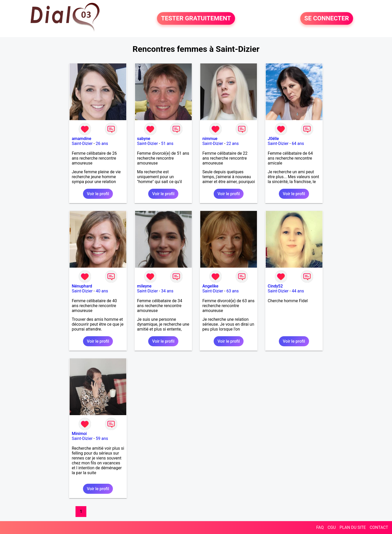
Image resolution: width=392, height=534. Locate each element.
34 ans (167, 291)
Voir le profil (98, 194)
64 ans (298, 143)
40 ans (102, 291)
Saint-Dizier (82, 143)
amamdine (81, 139)
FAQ (320, 527)
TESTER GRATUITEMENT (196, 19)
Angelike (210, 286)
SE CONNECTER (327, 19)
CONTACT (379, 527)
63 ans (232, 291)
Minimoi (79, 434)
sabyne (144, 139)
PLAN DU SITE (353, 527)
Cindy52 (275, 286)
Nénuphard (82, 286)
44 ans (298, 291)
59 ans (102, 438)
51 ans (167, 143)
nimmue (210, 139)
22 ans (232, 143)
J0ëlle (273, 139)
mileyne (144, 286)
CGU (332, 527)
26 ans (102, 143)
